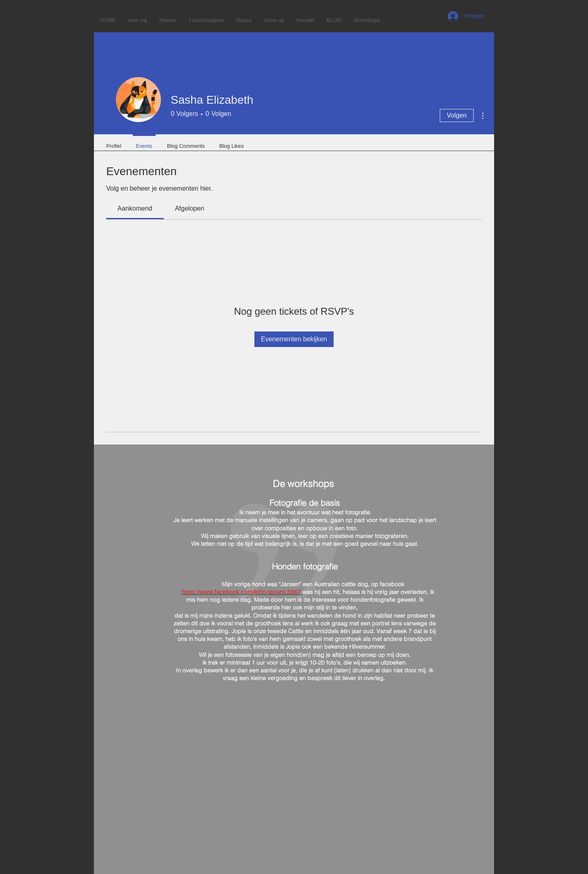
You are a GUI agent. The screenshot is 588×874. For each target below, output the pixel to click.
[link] (135, 208)
